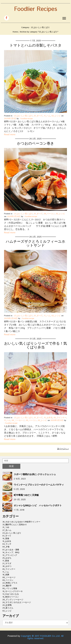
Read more (10, 135)
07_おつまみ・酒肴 (11, 550)
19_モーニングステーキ (13, 591)
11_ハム (47, 116)
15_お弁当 (48, 418)
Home (15, 32)
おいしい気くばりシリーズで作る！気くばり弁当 (36, 346)
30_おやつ (7, 566)
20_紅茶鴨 (7, 605)
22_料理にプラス (10, 583)
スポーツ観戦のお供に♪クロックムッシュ (35, 474)
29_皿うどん (8, 608)
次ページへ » (63, 449)
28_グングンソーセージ (13, 600)
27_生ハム (7, 530)
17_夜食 (6, 561)
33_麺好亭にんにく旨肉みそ (15, 525)
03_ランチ (7, 544)
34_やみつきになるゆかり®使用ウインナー (21, 522)
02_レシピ (56, 116)
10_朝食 (6, 539)
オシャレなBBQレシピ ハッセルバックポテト (38, 506)
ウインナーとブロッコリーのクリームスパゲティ (39, 485)
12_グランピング (10, 555)
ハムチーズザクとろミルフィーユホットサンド (36, 244)
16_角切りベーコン (11, 597)
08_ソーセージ (18, 420)
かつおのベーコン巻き (36, 144)
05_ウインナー (60, 418)
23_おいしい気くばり (23, 116)
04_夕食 (6, 547)
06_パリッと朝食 (10, 588)
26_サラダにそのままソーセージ (17, 602)
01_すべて (38, 116)
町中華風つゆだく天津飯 (26, 495)
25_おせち (7, 558)
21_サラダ (7, 564)
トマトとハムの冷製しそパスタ (36, 46)
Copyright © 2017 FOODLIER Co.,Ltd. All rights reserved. (42, 637)
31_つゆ (6, 527)
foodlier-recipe (27, 119)
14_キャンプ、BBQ (11, 552)
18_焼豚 (6, 575)
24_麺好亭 (7, 586)
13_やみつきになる (11, 594)
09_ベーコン (49, 214)
